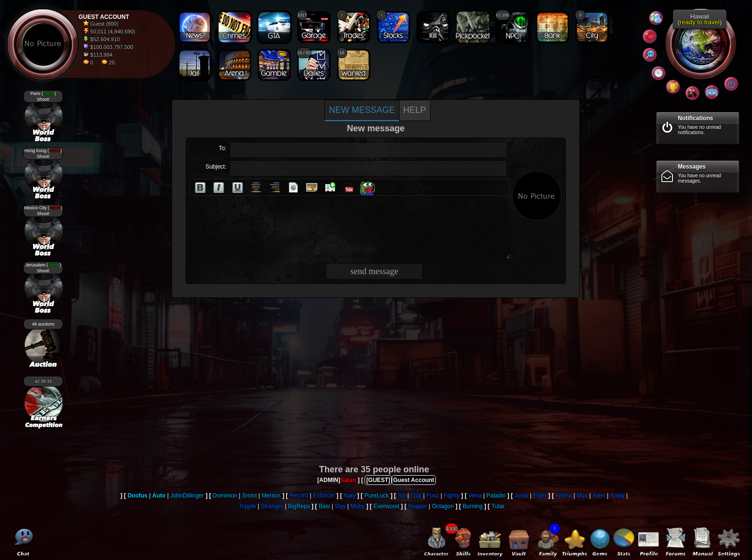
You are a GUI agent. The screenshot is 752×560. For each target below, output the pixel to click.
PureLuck (376, 496)
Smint (249, 496)
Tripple (247, 506)
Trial (416, 496)
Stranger (272, 506)
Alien (599, 496)
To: (223, 148)
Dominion (225, 496)
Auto (159, 496)
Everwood (386, 506)
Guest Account (414, 480)
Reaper (418, 506)
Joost (521, 496)
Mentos (271, 496)
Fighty (452, 496)
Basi (324, 506)
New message (362, 110)
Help (415, 110)
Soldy (617, 496)
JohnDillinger (187, 496)
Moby (358, 506)
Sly (402, 496)
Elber (540, 496)
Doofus (137, 496)
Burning (472, 506)
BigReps (299, 506)
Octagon (443, 506)
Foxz (432, 496)
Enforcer (324, 496)
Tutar (498, 506)
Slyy (340, 506)
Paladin (496, 496)
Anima (563, 496)
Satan (348, 480)
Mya (582, 496)
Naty (350, 496)
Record (299, 496)
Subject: (216, 167)
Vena (475, 496)
